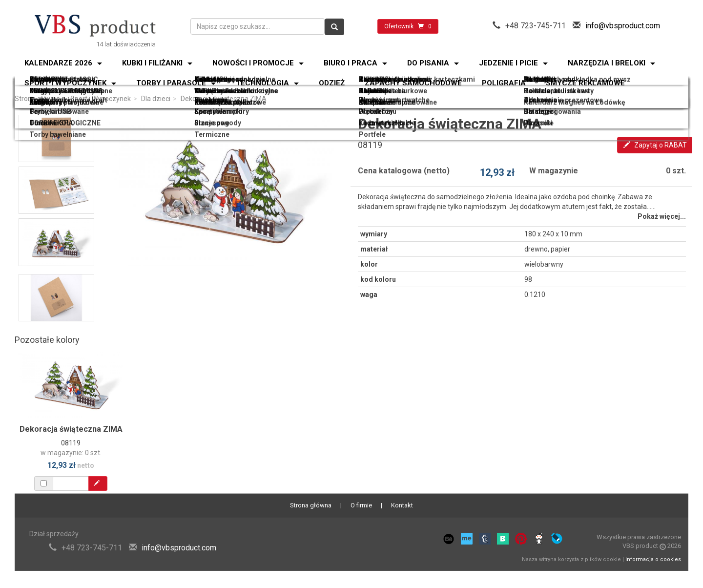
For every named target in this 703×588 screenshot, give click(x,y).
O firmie (361, 505)
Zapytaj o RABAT (655, 145)
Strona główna (37, 99)
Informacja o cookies (653, 559)
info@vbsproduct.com (623, 26)
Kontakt (402, 505)
